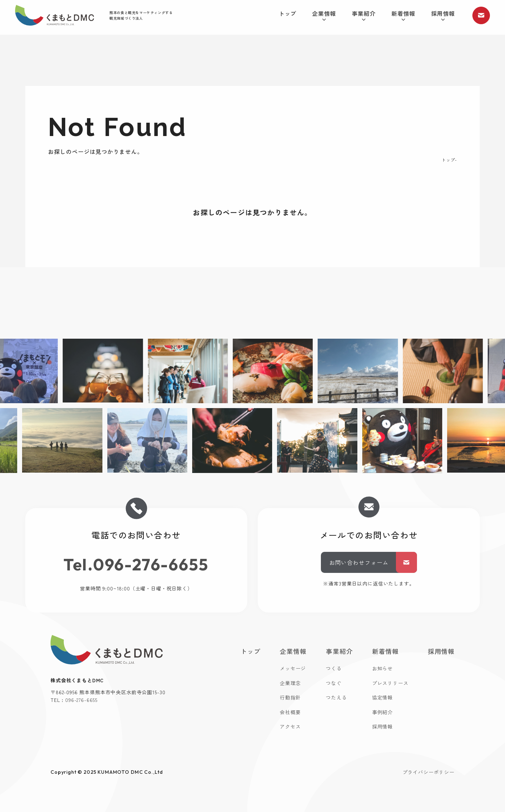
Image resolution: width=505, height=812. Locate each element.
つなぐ (334, 683)
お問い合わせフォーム (373, 562)
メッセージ (293, 668)
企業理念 (290, 683)
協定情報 (382, 697)
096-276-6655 (81, 700)
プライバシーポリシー (429, 772)
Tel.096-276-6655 (136, 564)
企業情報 (324, 15)
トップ (288, 13)
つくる (334, 668)
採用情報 (443, 15)
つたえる (336, 697)
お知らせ (382, 668)
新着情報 (403, 15)
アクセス (290, 726)
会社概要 (290, 712)
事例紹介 (382, 712)
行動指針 (290, 697)
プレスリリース (390, 683)
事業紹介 (364, 15)
